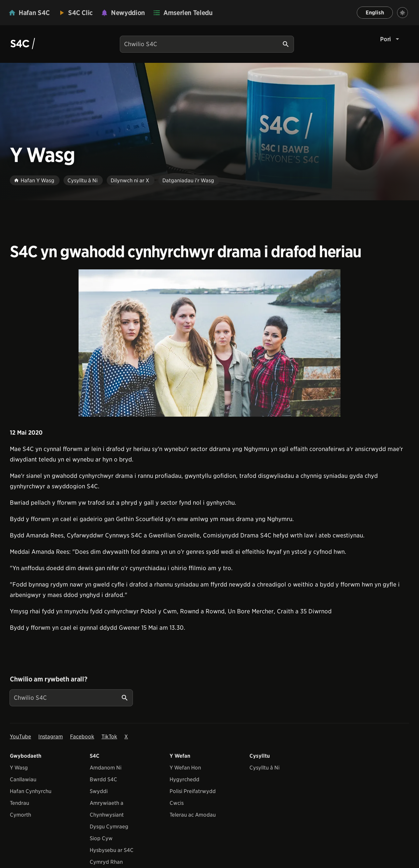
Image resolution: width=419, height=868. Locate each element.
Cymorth (20, 815)
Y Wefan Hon (185, 768)
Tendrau (19, 803)
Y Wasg (19, 768)
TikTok (109, 737)
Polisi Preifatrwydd (193, 791)
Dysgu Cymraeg (109, 827)
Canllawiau (23, 779)
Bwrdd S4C (103, 779)
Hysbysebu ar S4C (112, 850)
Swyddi (99, 791)
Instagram (51, 737)
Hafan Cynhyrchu (31, 791)
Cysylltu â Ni (264, 768)
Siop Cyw (101, 838)
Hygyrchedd (184, 779)
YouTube (20, 737)
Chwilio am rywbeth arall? (48, 679)
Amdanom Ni (106, 768)
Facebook (82, 737)
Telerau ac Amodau (193, 815)
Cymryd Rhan (106, 862)
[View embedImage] (209, 343)
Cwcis (177, 803)
